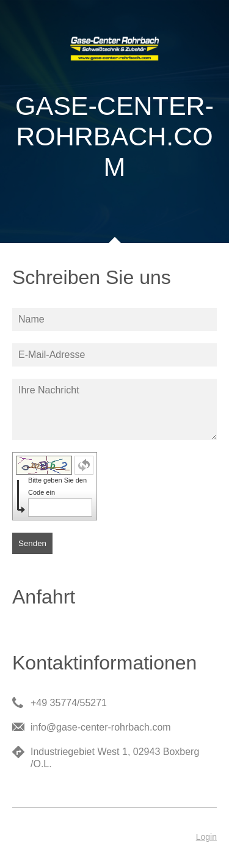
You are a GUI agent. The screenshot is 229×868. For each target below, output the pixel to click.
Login (206, 837)
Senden (32, 543)
